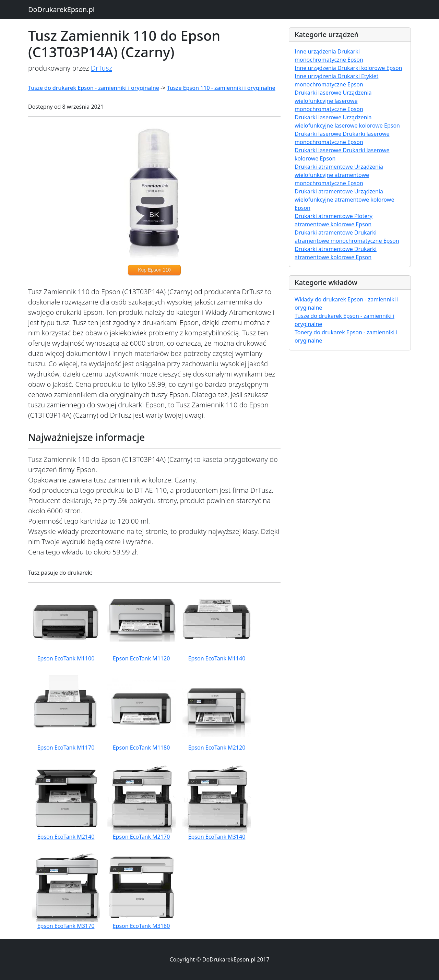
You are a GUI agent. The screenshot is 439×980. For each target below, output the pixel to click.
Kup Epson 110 (154, 270)
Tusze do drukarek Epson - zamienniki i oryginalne (94, 88)
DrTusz (102, 68)
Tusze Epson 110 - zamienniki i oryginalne (221, 88)
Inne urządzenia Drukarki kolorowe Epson (348, 68)
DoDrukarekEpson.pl (61, 9)
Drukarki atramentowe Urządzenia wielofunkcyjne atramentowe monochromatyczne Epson (339, 175)
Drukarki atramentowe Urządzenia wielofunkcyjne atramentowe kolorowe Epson (344, 200)
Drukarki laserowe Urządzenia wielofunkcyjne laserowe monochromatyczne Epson (333, 101)
